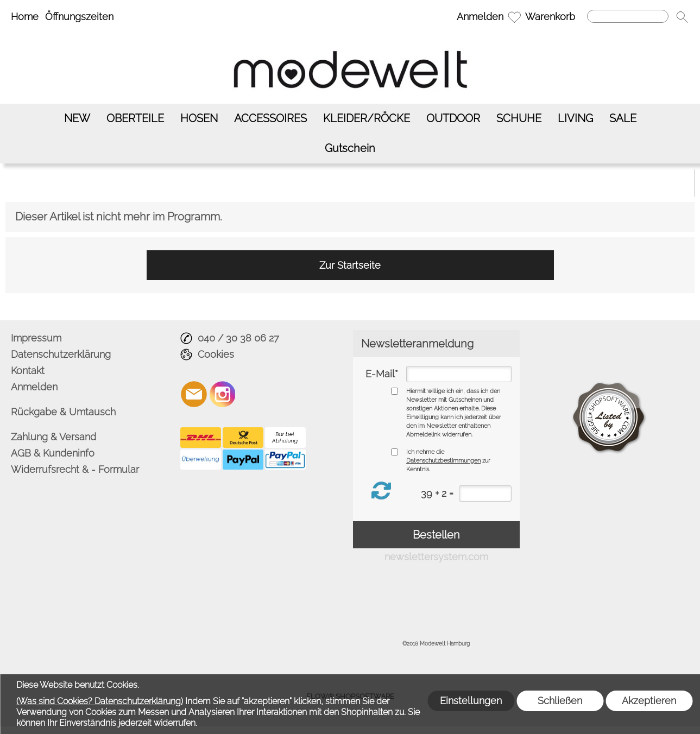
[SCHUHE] (519, 119)
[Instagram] (223, 394)
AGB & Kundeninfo (53, 453)
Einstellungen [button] (471, 701)
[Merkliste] (514, 17)
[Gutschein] (350, 148)
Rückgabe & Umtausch (63, 412)
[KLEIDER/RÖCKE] (367, 119)
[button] (682, 17)
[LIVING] (575, 119)
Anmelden (480, 17)
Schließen (560, 701)
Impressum (36, 338)
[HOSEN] (199, 119)
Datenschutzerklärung (61, 354)
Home (25, 17)
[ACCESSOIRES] (270, 119)
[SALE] (623, 119)
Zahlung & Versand (53, 437)
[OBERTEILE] (135, 119)
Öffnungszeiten (79, 17)
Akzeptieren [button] (649, 701)
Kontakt (28, 371)
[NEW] (77, 119)
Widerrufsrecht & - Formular (75, 469)
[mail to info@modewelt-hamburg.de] (194, 394)
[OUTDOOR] (453, 119)
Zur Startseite (350, 265)
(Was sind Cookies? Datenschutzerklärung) (100, 701)
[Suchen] (628, 16)
